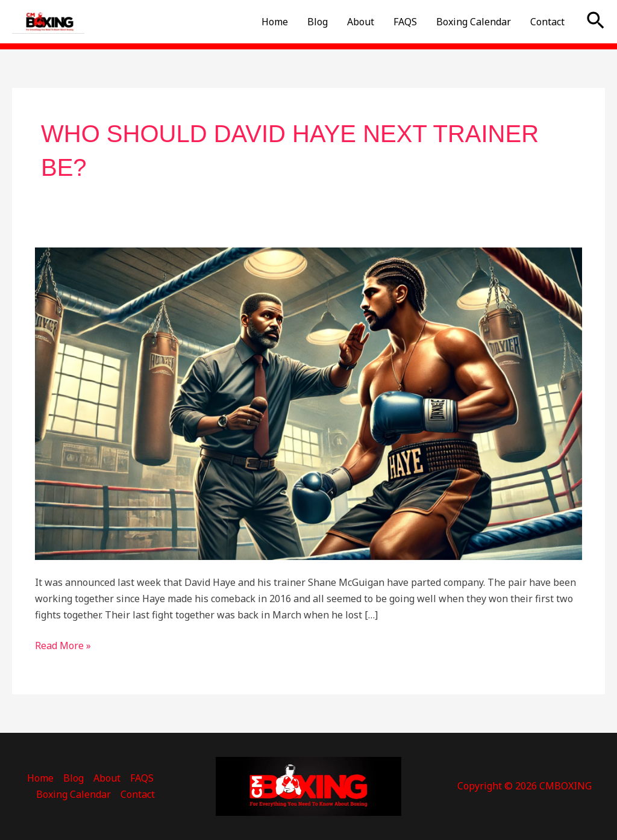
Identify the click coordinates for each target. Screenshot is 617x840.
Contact (547, 22)
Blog (318, 22)
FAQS (405, 22)
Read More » (63, 645)
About (361, 22)
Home (275, 22)
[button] (596, 22)
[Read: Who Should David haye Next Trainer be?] (308, 403)
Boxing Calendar (474, 22)
